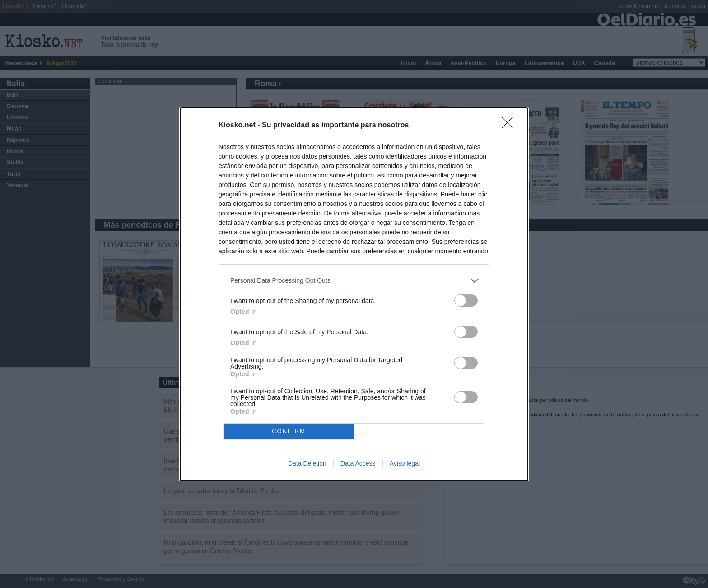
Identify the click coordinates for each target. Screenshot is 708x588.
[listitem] (354, 281)
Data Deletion (307, 463)
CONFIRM (289, 431)
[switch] (466, 301)
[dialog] (354, 294)
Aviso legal (405, 463)
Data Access (358, 463)
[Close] (510, 126)
